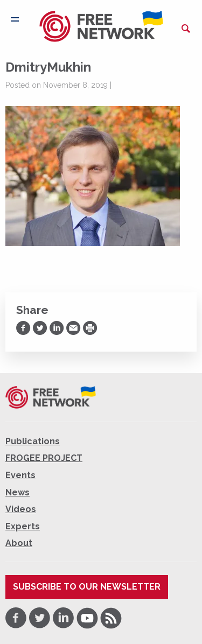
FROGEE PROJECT (44, 458)
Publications (33, 441)
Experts (23, 526)
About (19, 543)
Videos (21, 509)
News (18, 492)
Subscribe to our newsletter (87, 587)
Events (20, 475)
